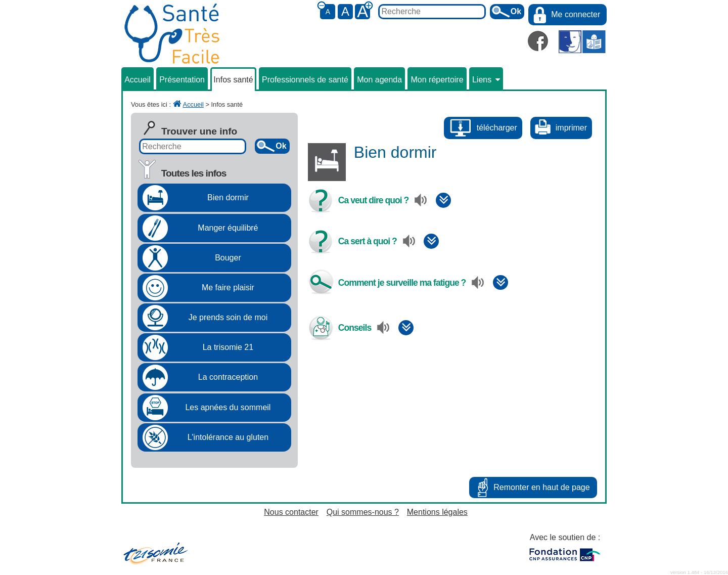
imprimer (571, 128)
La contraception (228, 377)
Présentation (182, 80)
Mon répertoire (437, 80)
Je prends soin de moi (228, 317)
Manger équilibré (228, 228)
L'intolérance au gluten (228, 437)
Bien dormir (228, 197)
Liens (486, 80)
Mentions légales (437, 512)
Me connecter (576, 14)
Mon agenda (379, 80)
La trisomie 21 (228, 347)
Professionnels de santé (305, 80)
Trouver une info (199, 131)
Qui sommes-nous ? (363, 512)
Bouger (228, 258)
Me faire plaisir (228, 287)
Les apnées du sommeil (228, 407)
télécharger (497, 128)
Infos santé (233, 80)
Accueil (138, 80)
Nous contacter (291, 512)
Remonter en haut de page (541, 487)
